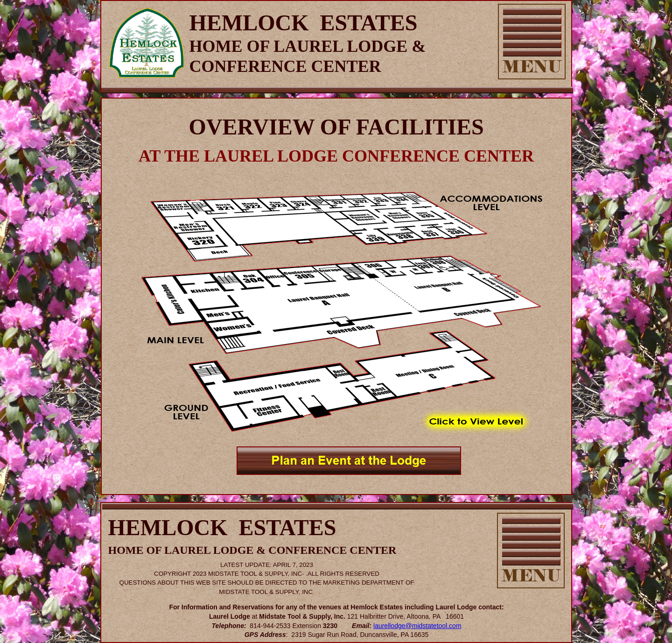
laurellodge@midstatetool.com (417, 626)
